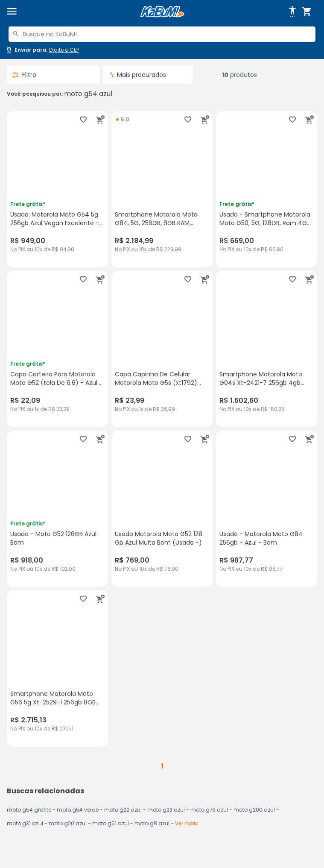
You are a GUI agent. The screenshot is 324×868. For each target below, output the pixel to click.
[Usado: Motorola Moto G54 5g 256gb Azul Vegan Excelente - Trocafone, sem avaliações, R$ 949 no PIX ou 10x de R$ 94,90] (57, 189)
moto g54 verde (78, 810)
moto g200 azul (254, 810)
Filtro (24, 75)
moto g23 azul (166, 810)
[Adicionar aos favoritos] (83, 120)
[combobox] (162, 34)
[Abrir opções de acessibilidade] (292, 12)
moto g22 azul (123, 810)
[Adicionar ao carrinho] (100, 120)
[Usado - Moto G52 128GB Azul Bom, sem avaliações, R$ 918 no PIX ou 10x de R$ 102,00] (57, 509)
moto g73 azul (209, 810)
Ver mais (187, 823)
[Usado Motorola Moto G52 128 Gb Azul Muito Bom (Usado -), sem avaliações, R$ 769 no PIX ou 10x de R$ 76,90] (162, 509)
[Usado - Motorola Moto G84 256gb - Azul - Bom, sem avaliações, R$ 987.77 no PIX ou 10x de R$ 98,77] (267, 509)
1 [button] (162, 766)
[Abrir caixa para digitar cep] (42, 50)
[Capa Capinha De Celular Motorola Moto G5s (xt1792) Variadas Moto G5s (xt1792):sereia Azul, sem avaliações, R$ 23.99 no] (162, 349)
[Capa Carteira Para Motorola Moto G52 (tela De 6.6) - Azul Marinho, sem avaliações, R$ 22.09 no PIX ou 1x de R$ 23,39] (57, 349)
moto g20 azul (68, 823)
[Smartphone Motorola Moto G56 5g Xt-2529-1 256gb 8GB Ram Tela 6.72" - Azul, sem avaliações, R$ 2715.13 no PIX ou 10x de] (57, 669)
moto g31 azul (25, 823)
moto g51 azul (111, 823)
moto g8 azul (152, 823)
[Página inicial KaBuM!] (162, 12)
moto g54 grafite (29, 810)
